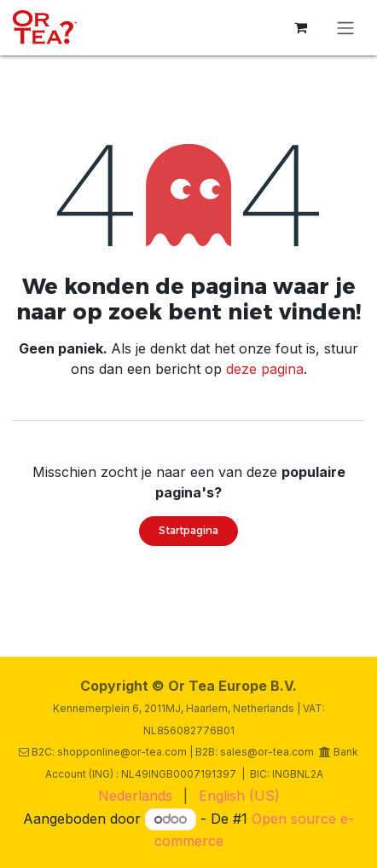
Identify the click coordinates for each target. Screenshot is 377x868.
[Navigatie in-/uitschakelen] (345, 28)
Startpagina (188, 530)
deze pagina (265, 369)
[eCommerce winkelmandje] (300, 27)
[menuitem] (135, 796)
